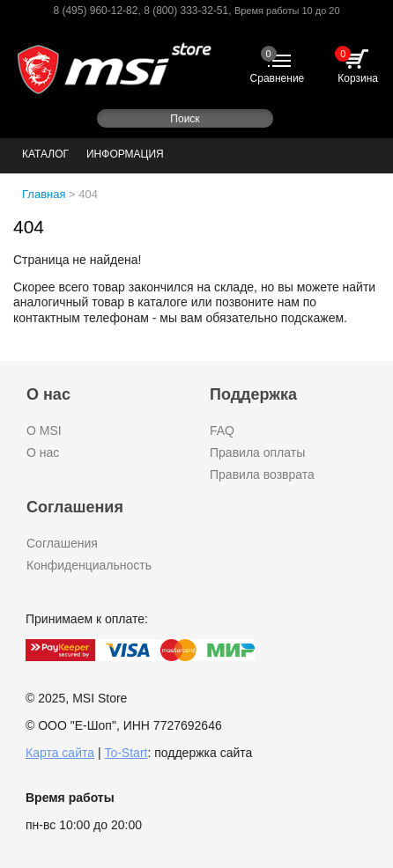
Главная (44, 194)
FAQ (222, 430)
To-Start (126, 753)
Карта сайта (60, 753)
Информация (125, 154)
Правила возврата (262, 474)
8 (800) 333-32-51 (186, 11)
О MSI (44, 430)
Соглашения (62, 543)
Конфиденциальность (89, 565)
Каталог (45, 154)
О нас (43, 452)
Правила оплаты (257, 452)
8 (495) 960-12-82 (95, 11)
